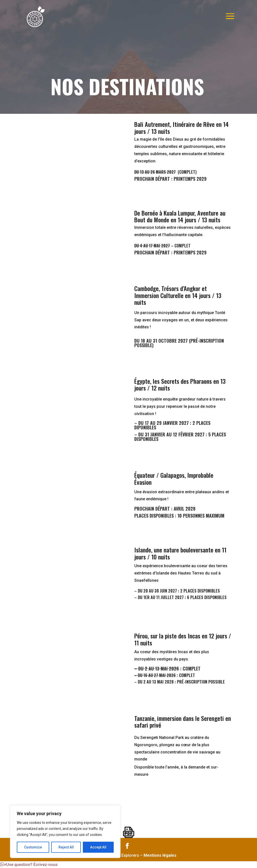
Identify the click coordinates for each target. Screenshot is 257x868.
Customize (33, 847)
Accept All (98, 847)
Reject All (66, 847)
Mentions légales (160, 855)
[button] (29, 865)
